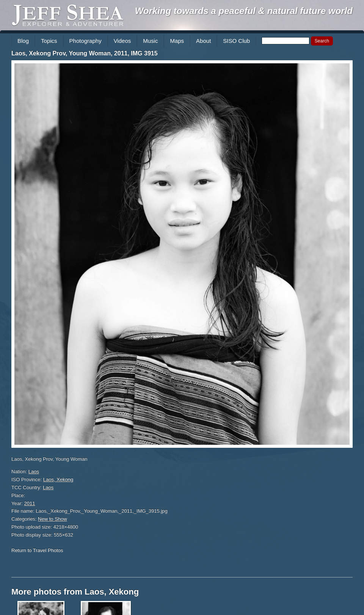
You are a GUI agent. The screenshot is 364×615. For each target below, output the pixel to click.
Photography (86, 41)
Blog (23, 41)
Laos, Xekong (58, 479)
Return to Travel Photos (37, 550)
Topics (49, 41)
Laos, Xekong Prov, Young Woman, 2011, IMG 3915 (85, 53)
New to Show (53, 519)
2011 (30, 503)
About (203, 41)
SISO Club (236, 41)
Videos (122, 41)
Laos (34, 471)
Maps (177, 41)
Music (150, 41)
